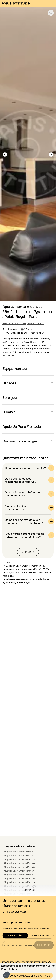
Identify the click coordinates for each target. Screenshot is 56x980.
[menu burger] (52, 4)
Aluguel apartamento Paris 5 (19, 867)
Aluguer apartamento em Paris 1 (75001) (28, 569)
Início (9, 562)
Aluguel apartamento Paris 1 (19, 852)
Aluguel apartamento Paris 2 (19, 856)
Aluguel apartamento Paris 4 (19, 863)
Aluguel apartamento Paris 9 (19, 882)
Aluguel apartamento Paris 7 (19, 875)
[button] (6, 975)
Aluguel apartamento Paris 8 (19, 878)
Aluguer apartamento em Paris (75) (26, 566)
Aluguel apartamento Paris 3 (19, 859)
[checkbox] (51, 13)
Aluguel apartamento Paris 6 (19, 871)
